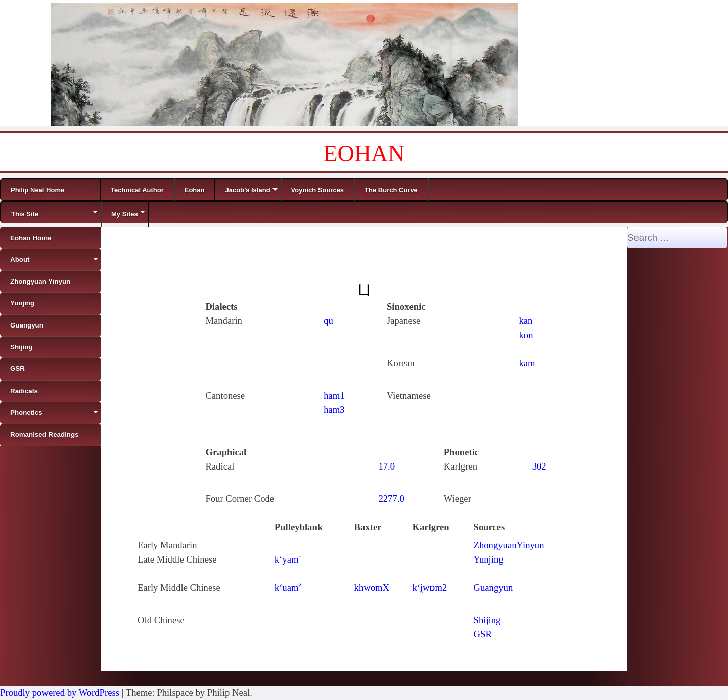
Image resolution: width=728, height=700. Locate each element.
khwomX (372, 588)
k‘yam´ (288, 559)
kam (527, 363)
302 (539, 466)
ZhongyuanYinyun (509, 545)
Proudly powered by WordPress (60, 693)
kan (526, 321)
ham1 (334, 395)
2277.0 (391, 499)
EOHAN (364, 153)
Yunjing (489, 559)
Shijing (487, 620)
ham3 (334, 410)
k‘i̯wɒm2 (429, 588)
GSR (483, 634)
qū (328, 321)
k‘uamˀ (288, 588)
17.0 (386, 466)
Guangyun (493, 588)
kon (526, 335)
